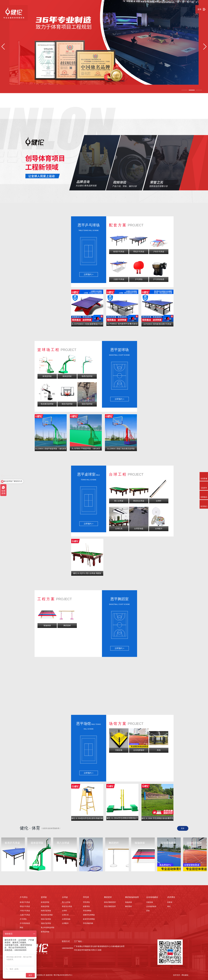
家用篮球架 (45, 932)
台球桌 (65, 897)
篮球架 (44, 897)
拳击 (169, 906)
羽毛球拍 (86, 902)
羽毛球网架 (87, 911)
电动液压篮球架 (47, 915)
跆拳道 (170, 902)
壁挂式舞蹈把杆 (110, 906)
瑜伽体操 (129, 902)
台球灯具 (65, 915)
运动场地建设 (152, 897)
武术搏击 (171, 897)
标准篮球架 (45, 902)
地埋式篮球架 (46, 911)
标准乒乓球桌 (25, 902)
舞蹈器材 (129, 906)
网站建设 (185, 975)
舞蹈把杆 (108, 897)
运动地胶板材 (151, 906)
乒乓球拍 (23, 919)
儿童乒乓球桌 (25, 915)
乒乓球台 (24, 897)
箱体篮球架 (45, 906)
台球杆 (64, 911)
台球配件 (65, 923)
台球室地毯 (66, 919)
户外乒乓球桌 (25, 911)
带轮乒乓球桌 (25, 906)
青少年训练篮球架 (48, 928)
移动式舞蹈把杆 (110, 902)
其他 (148, 911)
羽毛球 (86, 897)
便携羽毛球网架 (89, 915)
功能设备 (150, 902)
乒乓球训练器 (25, 923)
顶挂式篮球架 (46, 923)
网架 (21, 928)
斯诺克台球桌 (67, 906)
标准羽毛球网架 (89, 919)
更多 (183, 828)
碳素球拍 (86, 906)
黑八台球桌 (66, 902)
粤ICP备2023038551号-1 (63, 975)
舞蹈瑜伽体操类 (132, 897)
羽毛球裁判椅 (88, 923)
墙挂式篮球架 (46, 919)
